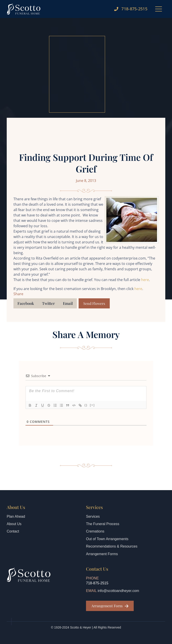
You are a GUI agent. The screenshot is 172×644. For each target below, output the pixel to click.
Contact (13, 531)
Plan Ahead (16, 516)
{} (86, 405)
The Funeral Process (103, 524)
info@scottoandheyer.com (118, 591)
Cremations (95, 531)
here (145, 280)
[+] (92, 405)
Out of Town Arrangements (107, 539)
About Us (14, 524)
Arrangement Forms (102, 554)
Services (93, 516)
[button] (26, 303)
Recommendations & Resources (112, 546)
